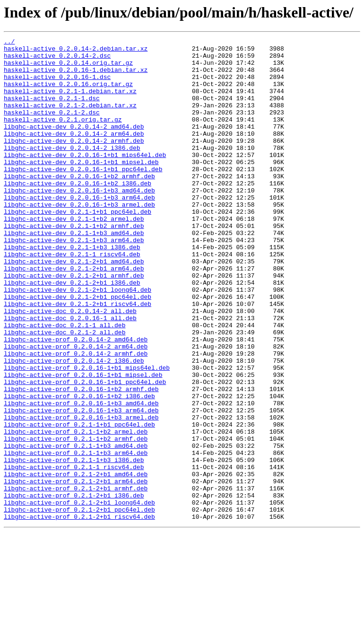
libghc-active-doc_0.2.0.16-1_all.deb (70, 375)
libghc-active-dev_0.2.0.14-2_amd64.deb (74, 145)
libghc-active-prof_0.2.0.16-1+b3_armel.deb (81, 494)
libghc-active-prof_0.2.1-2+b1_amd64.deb (76, 562)
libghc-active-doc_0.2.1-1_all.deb (65, 383)
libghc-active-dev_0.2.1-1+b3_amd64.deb (74, 272)
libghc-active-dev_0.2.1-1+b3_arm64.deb (74, 281)
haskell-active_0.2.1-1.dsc (52, 111)
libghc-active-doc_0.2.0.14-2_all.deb (70, 366)
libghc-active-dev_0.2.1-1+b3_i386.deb (72, 289)
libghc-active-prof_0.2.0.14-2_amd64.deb (76, 400)
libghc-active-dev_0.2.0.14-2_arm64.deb (74, 153)
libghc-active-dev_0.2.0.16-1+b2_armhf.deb (79, 204)
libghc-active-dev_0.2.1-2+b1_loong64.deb (78, 340)
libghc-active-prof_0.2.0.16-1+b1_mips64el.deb (87, 434)
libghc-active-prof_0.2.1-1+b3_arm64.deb (76, 536)
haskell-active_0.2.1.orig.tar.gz (63, 136)
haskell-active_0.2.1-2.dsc (52, 128)
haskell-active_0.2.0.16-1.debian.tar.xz (76, 77)
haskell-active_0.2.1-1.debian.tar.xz (70, 102)
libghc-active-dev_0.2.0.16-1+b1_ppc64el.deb (83, 196)
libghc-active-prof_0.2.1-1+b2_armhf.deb (76, 519)
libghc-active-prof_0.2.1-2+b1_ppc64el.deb (79, 604)
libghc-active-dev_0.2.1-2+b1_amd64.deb (74, 306)
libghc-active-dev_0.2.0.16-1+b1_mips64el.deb (85, 179)
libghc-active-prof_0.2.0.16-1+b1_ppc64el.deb (85, 451)
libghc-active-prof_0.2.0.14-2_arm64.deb (76, 409)
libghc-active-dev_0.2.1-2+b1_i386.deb (72, 332)
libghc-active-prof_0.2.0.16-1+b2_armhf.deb (81, 460)
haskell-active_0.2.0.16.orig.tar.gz (68, 94)
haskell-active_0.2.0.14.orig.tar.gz (68, 68)
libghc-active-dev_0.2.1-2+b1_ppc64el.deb (78, 349)
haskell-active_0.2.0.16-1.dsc (57, 85)
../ (9, 43)
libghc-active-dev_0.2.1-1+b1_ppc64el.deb (78, 247)
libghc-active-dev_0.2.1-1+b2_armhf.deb (74, 264)
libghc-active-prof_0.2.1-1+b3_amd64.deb (76, 528)
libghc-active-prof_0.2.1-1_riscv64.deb (74, 553)
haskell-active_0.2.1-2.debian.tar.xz (70, 119)
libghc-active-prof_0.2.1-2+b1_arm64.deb (76, 570)
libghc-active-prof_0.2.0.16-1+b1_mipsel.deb (83, 443)
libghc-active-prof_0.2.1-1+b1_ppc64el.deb (79, 502)
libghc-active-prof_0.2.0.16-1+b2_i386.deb (79, 468)
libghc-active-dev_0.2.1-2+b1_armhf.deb (74, 323)
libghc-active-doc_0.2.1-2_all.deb (65, 392)
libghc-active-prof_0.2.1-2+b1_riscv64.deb (79, 613)
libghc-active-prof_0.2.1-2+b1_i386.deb (74, 587)
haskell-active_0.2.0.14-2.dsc (57, 60)
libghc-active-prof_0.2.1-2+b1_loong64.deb (79, 596)
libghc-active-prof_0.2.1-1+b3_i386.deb (74, 545)
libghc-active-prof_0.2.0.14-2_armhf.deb (76, 417)
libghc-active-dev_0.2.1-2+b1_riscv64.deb (78, 358)
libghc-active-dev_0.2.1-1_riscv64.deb (72, 298)
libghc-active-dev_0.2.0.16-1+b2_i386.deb (78, 213)
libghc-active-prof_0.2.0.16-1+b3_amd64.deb (81, 477)
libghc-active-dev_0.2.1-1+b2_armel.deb (74, 255)
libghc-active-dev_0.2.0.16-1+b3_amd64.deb (79, 221)
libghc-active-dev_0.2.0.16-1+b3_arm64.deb (79, 230)
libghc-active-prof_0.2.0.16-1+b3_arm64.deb (81, 485)
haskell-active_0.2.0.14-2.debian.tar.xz (76, 51)
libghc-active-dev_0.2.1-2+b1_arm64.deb (74, 315)
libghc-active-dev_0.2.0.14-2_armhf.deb (74, 162)
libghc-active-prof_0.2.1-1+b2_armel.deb (76, 511)
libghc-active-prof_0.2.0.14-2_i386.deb (74, 426)
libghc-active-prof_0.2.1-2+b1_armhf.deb (76, 579)
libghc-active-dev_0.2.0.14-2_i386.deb (72, 170)
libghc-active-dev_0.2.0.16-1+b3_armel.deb (79, 238)
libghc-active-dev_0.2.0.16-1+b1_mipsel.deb (81, 187)
